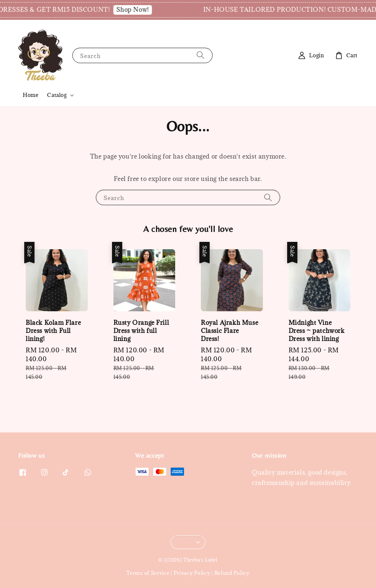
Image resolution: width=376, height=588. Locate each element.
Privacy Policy (192, 573)
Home (30, 95)
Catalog (57, 95)
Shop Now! (140, 10)
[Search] (200, 55)
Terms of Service (148, 573)
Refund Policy (232, 573)
